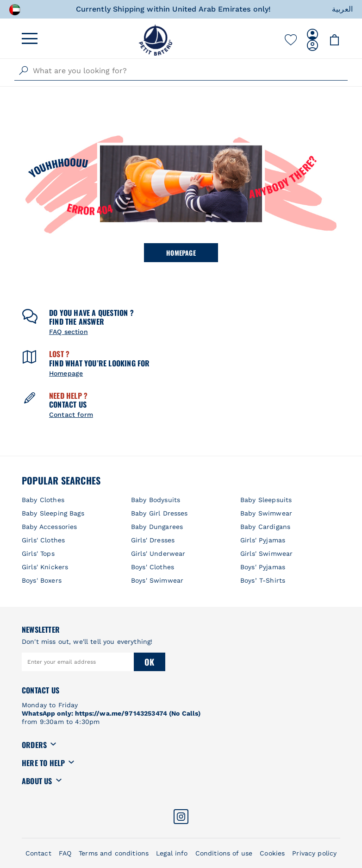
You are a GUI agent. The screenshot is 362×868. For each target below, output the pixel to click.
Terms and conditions (114, 853)
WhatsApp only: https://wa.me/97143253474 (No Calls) (111, 713)
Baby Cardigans (265, 527)
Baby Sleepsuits (266, 500)
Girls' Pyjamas (263, 540)
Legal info (172, 853)
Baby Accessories (49, 527)
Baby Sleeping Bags (53, 513)
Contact (38, 853)
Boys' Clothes (153, 567)
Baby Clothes (43, 500)
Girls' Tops (38, 554)
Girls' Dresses (153, 540)
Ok (149, 662)
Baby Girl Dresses (159, 513)
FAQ (65, 853)
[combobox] (181, 71)
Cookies (272, 853)
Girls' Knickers (45, 567)
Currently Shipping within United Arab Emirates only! (174, 9)
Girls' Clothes (43, 540)
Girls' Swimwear (266, 554)
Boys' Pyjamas (263, 567)
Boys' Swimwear (157, 580)
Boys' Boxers (42, 580)
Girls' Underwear (158, 554)
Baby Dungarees (157, 527)
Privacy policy (314, 853)
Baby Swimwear (266, 513)
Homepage (181, 253)
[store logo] (156, 40)
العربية (342, 9)
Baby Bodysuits (156, 500)
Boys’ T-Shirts (263, 580)
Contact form (71, 415)
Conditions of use (224, 853)
